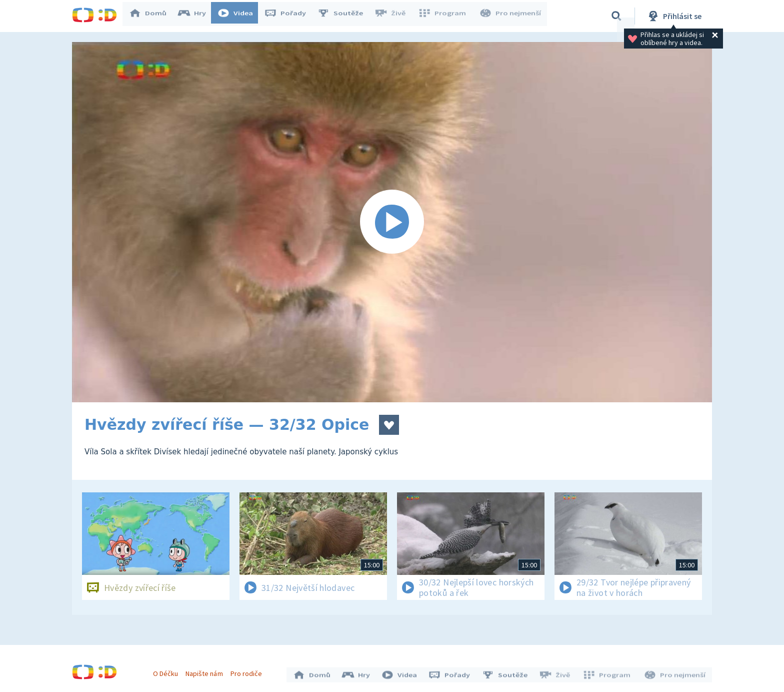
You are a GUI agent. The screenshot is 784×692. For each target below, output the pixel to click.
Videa (240, 16)
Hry (197, 16)
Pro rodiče (249, 671)
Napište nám (206, 671)
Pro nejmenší (511, 16)
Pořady (290, 16)
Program (445, 16)
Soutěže (345, 16)
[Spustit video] (392, 222)
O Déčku (168, 671)
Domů (152, 16)
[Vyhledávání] (616, 16)
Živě (394, 16)
